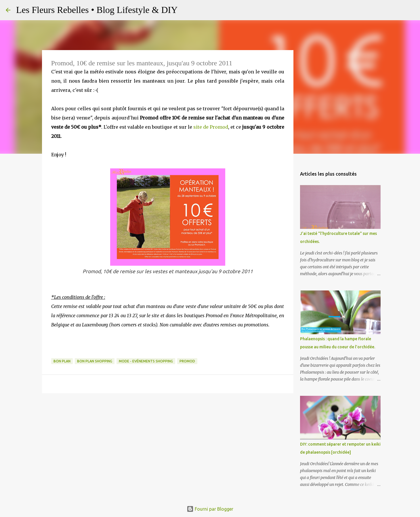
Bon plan (62, 361)
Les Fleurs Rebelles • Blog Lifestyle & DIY (97, 10)
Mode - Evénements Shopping (146, 361)
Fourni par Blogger (210, 509)
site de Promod (211, 127)
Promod (187, 361)
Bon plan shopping (95, 361)
